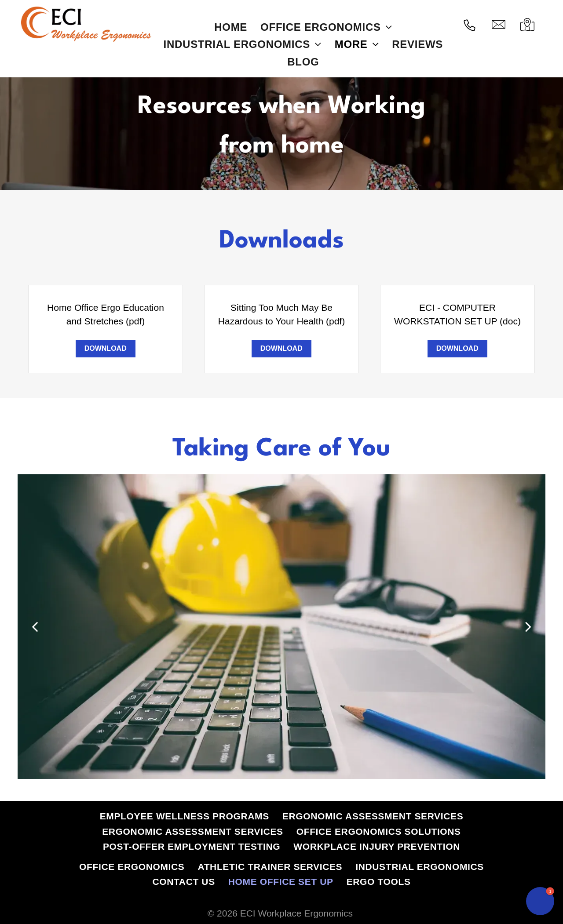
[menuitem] (231, 27)
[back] (35, 626)
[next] (528, 626)
